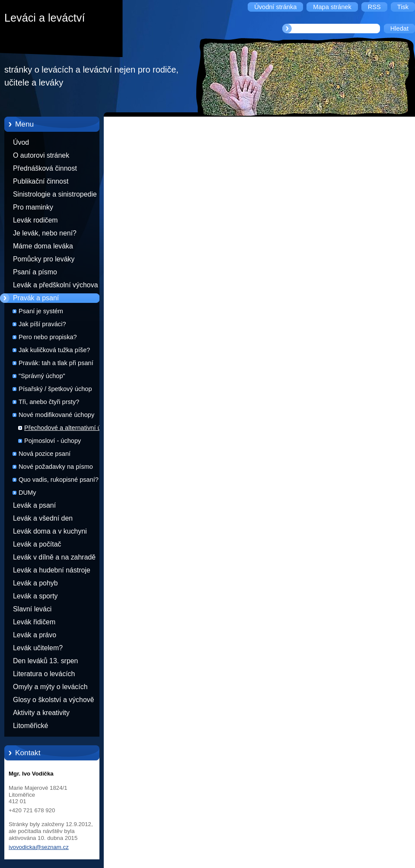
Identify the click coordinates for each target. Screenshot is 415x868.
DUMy (27, 493)
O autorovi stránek (41, 155)
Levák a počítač (37, 544)
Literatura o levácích (44, 674)
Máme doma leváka (43, 246)
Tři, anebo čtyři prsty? (49, 402)
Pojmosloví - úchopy (53, 441)
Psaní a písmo (35, 272)
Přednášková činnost (45, 168)
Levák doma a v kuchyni (50, 531)
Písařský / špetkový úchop (55, 389)
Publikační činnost (41, 181)
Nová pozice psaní (45, 454)
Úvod (21, 142)
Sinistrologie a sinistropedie (55, 194)
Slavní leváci (32, 609)
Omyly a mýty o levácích (50, 687)
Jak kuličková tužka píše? (54, 350)
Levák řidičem (34, 622)
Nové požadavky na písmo (56, 467)
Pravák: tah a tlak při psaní (56, 363)
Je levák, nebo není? (45, 233)
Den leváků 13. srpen (45, 661)
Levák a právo (35, 635)
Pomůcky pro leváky (44, 259)
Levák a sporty (35, 596)
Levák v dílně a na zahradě (54, 557)
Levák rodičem (35, 220)
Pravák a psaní (36, 298)
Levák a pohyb (35, 583)
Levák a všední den (43, 518)
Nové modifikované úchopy (56, 415)
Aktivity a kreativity (41, 713)
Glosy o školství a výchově (54, 700)
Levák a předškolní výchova (55, 285)
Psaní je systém (41, 311)
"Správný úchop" (42, 376)
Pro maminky (33, 207)
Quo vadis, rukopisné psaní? (59, 480)
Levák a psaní (34, 505)
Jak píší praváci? (42, 324)
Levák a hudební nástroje (52, 570)
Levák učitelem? (38, 648)
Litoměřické (30, 726)
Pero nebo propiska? (48, 337)
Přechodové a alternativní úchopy (71, 428)
